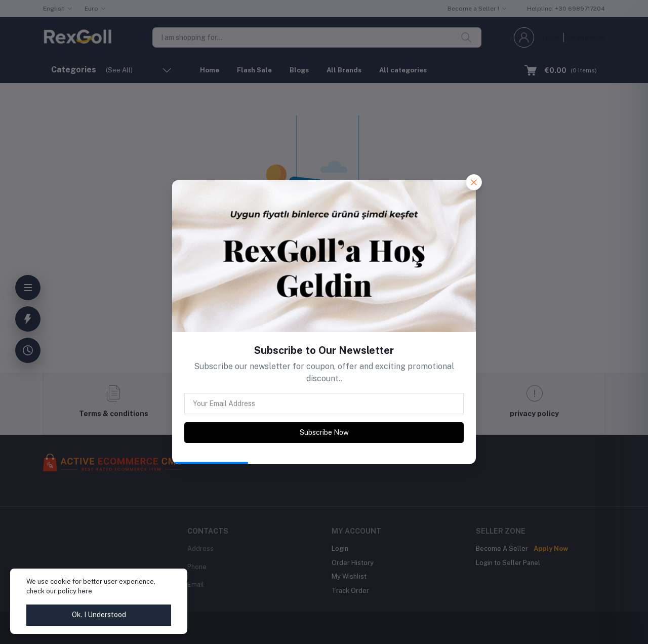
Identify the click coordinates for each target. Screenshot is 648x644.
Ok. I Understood (99, 615)
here (85, 591)
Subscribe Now (324, 432)
